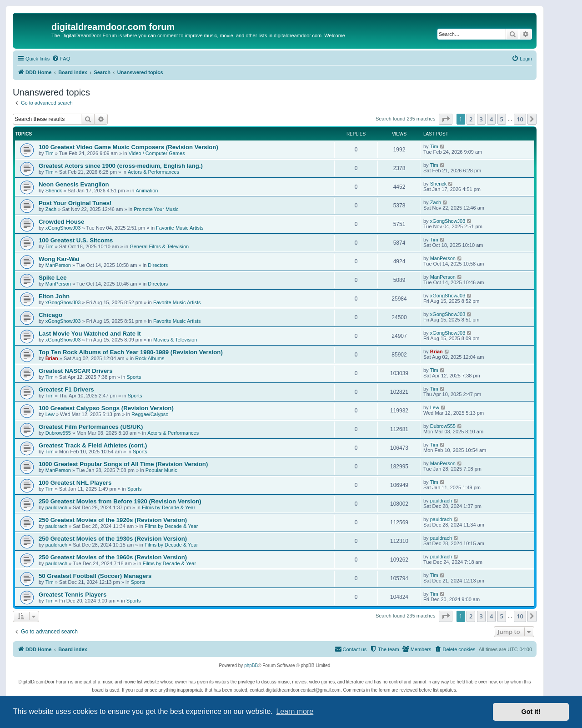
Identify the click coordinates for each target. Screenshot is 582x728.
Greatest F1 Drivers (66, 389)
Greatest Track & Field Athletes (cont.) (93, 445)
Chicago (50, 315)
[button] (446, 119)
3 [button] (481, 119)
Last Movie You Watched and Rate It (90, 334)
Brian (52, 358)
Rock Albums (150, 358)
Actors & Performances (153, 172)
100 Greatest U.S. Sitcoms (76, 240)
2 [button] (471, 119)
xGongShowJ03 (63, 228)
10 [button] (520, 119)
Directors (158, 265)
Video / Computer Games (157, 153)
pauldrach (56, 507)
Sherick (54, 191)
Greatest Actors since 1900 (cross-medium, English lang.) (121, 166)
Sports (134, 377)
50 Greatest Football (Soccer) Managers (95, 576)
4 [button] (491, 119)
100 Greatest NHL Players (75, 483)
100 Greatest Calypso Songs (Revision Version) (106, 408)
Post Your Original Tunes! (75, 203)
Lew (50, 414)
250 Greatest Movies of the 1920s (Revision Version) (113, 520)
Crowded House (61, 222)
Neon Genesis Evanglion (74, 184)
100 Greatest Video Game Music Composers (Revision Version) (128, 147)
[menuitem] (61, 59)
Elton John (54, 296)
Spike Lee (53, 278)
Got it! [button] (531, 712)
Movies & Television (175, 340)
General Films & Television (159, 246)
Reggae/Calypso (150, 414)
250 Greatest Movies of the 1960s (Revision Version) (113, 557)
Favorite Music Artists (180, 228)
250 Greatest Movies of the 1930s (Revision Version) (113, 539)
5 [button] (502, 119)
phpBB (251, 665)
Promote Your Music (156, 209)
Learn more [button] (295, 711)
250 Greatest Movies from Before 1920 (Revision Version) (120, 501)
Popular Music (161, 470)
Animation (147, 191)
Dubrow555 (58, 433)
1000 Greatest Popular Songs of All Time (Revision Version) (123, 464)
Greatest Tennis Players (73, 595)
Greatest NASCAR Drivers (76, 371)
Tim (50, 153)
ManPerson (58, 265)
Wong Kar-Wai (59, 259)
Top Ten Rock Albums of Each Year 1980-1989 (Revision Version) (131, 352)
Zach (51, 209)
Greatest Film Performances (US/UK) (91, 427)
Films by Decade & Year (168, 507)
